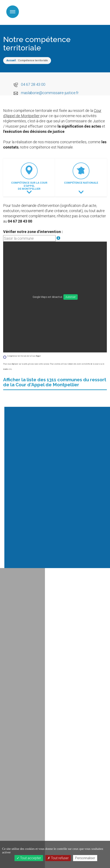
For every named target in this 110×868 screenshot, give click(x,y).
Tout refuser (58, 858)
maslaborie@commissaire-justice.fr (50, 93)
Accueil (11, 60)
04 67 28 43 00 (33, 84)
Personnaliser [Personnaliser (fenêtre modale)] (85, 858)
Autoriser (71, 297)
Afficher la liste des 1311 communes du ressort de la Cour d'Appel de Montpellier (55, 382)
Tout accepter (29, 858)
